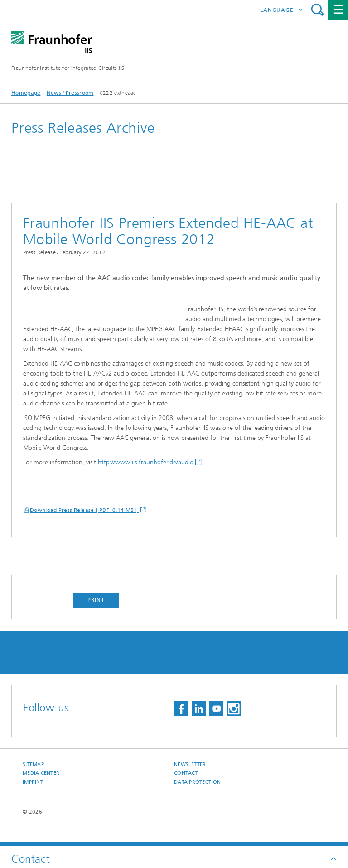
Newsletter (190, 784)
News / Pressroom (70, 93)
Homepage (26, 93)
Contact (186, 793)
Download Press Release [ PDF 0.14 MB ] (84, 530)
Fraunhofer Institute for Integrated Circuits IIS (68, 68)
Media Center (41, 793)
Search (317, 10)
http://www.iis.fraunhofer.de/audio (146, 482)
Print (96, 620)
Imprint (33, 802)
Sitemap (33, 784)
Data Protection (197, 802)
